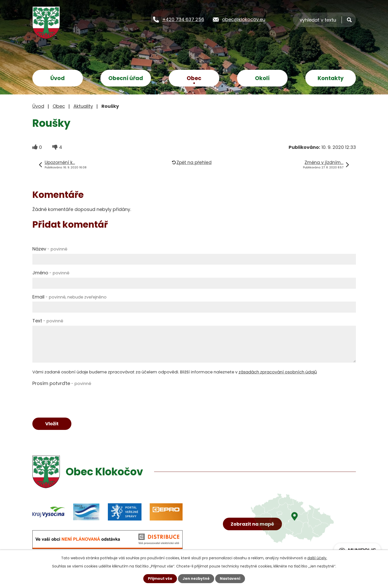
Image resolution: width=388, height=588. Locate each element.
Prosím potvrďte (62, 383)
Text (48, 321)
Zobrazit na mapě (252, 524)
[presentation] (71, 398)
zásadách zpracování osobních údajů (278, 372)
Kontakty (331, 78)
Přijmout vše (160, 579)
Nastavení (230, 579)
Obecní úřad (126, 78)
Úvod (58, 78)
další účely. (317, 558)
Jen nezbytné (196, 579)
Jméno (51, 273)
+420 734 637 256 (183, 19)
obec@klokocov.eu (244, 19)
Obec (194, 78)
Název (50, 249)
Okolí (262, 78)
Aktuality (83, 106)
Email (69, 297)
